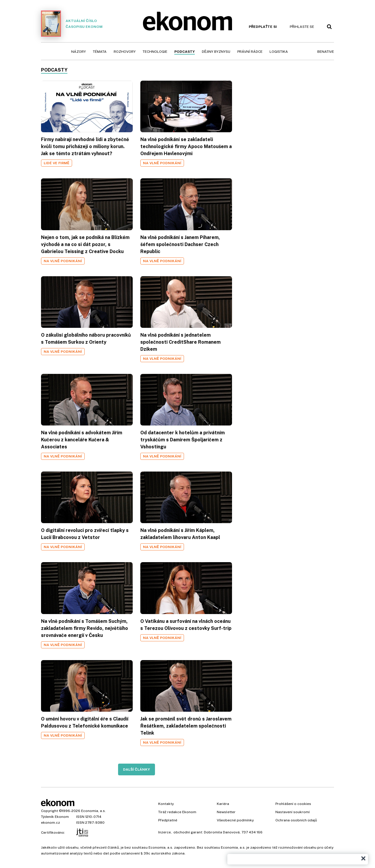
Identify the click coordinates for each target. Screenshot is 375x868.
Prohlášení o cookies (293, 804)
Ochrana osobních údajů (296, 820)
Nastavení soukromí (293, 812)
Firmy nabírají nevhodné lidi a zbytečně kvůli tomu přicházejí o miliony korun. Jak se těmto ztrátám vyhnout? (85, 146)
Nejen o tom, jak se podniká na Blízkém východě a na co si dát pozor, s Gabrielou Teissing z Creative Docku (85, 244)
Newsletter (226, 812)
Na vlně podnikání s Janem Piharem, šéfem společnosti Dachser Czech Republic (180, 244)
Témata (100, 52)
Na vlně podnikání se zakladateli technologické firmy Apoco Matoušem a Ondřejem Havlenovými (186, 146)
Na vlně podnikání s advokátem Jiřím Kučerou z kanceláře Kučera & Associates (82, 440)
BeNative (326, 52)
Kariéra (223, 804)
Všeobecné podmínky (235, 820)
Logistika (279, 52)
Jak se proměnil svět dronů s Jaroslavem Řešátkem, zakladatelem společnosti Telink (186, 726)
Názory (79, 52)
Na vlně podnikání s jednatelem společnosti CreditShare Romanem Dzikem (180, 342)
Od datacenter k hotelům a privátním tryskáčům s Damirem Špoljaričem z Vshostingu (183, 440)
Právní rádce (250, 52)
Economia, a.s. (93, 811)
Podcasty (185, 52)
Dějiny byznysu (216, 52)
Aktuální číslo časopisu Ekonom (72, 24)
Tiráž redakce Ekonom (177, 812)
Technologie (155, 52)
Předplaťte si (263, 27)
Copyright (50, 811)
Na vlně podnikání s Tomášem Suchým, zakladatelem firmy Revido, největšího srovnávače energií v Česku (85, 628)
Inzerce (165, 832)
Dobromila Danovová (222, 832)
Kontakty (166, 804)
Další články (137, 769)
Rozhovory (125, 52)
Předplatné (168, 820)
